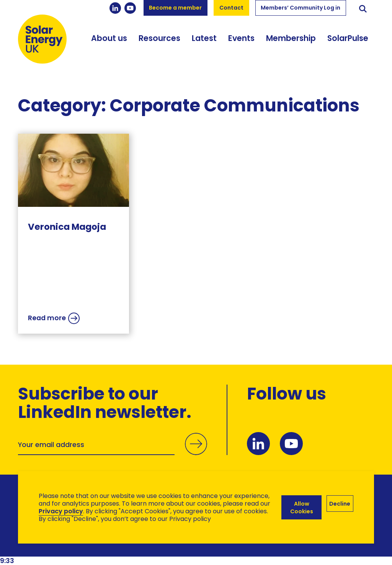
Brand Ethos (75, 546)
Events (241, 38)
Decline (340, 504)
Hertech (154, 546)
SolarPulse (348, 38)
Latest (204, 38)
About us (109, 38)
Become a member (175, 8)
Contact (231, 8)
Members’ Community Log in (301, 8)
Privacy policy (61, 511)
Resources (159, 38)
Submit (196, 453)
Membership (291, 38)
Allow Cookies (302, 508)
